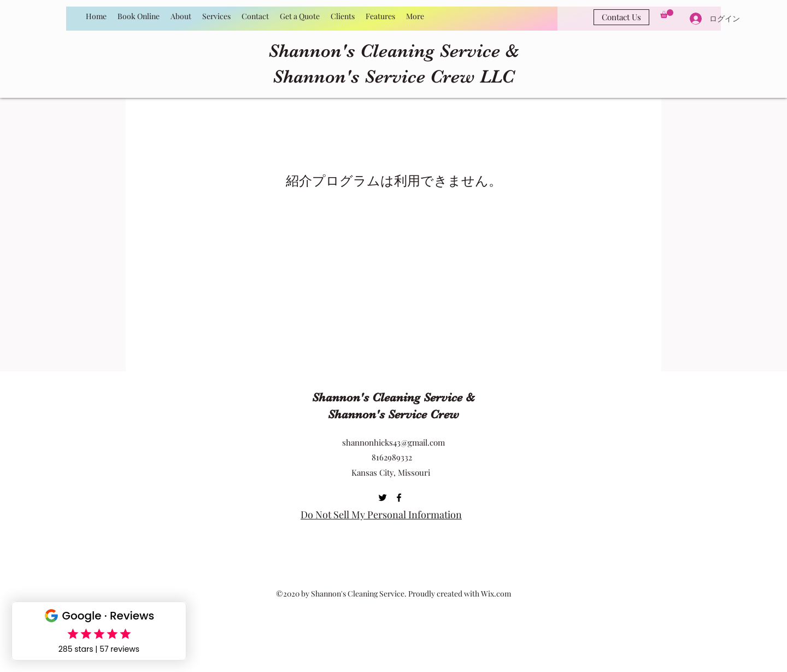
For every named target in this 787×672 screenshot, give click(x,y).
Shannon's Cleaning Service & (394, 51)
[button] (667, 14)
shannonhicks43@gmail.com (393, 442)
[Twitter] (383, 498)
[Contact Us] (621, 17)
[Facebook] (399, 498)
